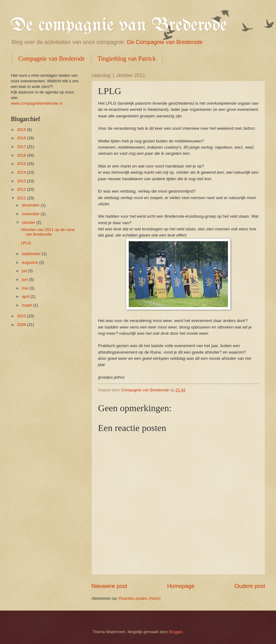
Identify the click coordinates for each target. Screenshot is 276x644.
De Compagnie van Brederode (165, 42)
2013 (22, 181)
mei (25, 288)
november (31, 214)
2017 (22, 147)
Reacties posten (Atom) (140, 598)
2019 (22, 130)
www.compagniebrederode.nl (37, 103)
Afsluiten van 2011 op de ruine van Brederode (48, 232)
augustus (30, 262)
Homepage (181, 586)
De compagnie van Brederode (119, 26)
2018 (22, 138)
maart (27, 305)
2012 (22, 189)
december (31, 205)
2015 (22, 164)
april (26, 296)
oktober (29, 222)
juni (25, 279)
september (32, 254)
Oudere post (250, 586)
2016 (22, 155)
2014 (22, 172)
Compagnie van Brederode (51, 59)
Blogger (176, 632)
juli (25, 271)
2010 (22, 316)
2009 (22, 325)
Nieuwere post (109, 586)
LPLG (26, 243)
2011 (22, 198)
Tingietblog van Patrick (127, 59)
